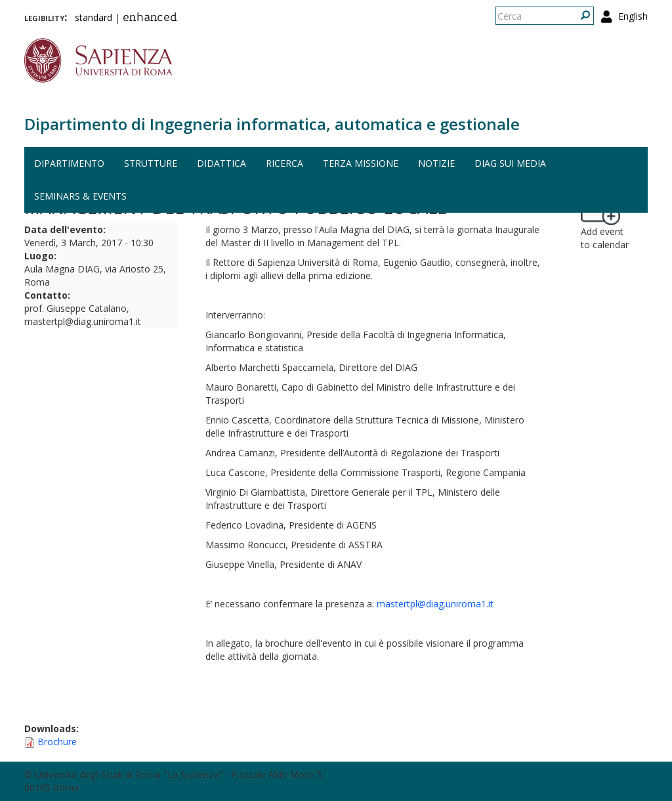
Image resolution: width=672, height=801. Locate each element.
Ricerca (284, 163)
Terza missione (361, 163)
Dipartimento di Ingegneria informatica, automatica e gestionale (272, 124)
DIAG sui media (510, 163)
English (633, 16)
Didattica (221, 163)
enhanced (150, 18)
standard (94, 17)
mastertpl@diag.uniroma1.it (435, 604)
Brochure (57, 742)
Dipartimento (69, 163)
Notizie (436, 163)
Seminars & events (80, 196)
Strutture (151, 163)
